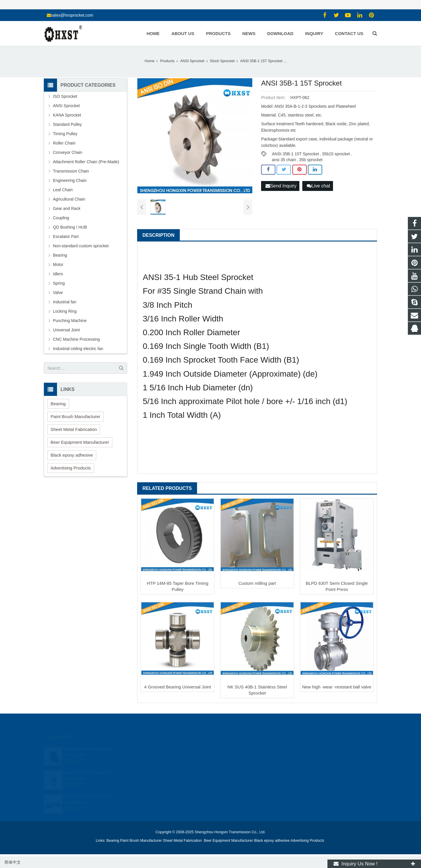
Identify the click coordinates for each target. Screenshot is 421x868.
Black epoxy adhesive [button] (72, 455)
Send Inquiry (281, 186)
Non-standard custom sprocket (81, 246)
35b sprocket (311, 160)
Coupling (61, 218)
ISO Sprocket (65, 96)
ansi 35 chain (284, 160)
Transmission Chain (71, 171)
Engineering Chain (70, 180)
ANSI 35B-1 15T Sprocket (295, 154)
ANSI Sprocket (66, 106)
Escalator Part (66, 236)
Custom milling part (257, 583)
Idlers (58, 274)
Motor (58, 265)
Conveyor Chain (68, 152)
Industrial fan (65, 302)
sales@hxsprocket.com (72, 15)
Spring (59, 283)
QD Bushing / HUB (70, 227)
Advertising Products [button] (71, 468)
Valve (58, 293)
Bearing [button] (58, 404)
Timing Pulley (65, 134)
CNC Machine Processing (76, 339)
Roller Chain (64, 143)
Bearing (60, 255)
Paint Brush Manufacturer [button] (75, 416)
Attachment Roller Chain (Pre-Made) (86, 162)
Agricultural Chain (69, 199)
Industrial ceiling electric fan (78, 349)
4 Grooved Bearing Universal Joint (177, 687)
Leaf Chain (63, 190)
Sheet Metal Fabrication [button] (74, 429)
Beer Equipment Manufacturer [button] (80, 442)
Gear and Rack (67, 208)
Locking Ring (65, 311)
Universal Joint (66, 330)
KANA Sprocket (67, 115)
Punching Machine (70, 321)
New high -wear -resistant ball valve (337, 687)
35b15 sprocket (336, 154)
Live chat (318, 186)
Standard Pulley (67, 124)
